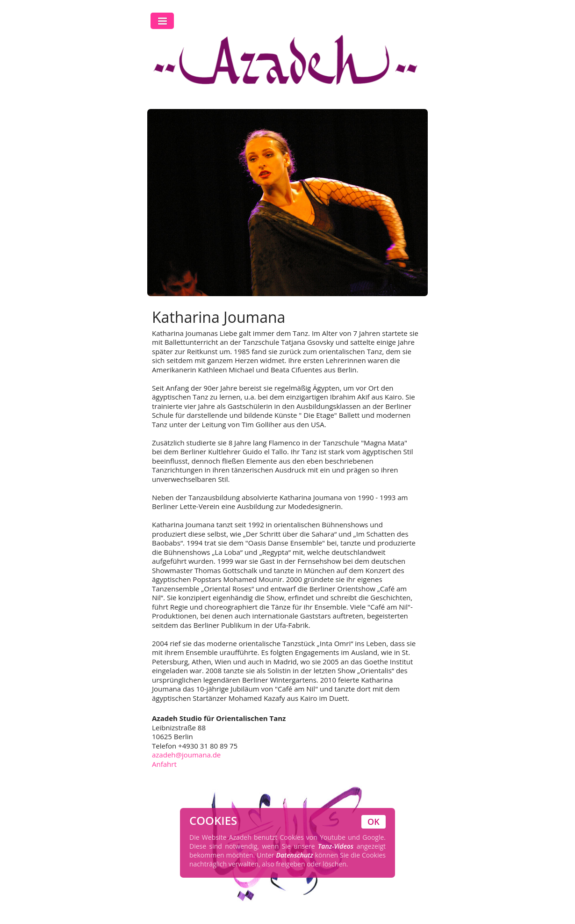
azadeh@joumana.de (186, 755)
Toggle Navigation (162, 21)
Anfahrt (164, 764)
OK (374, 822)
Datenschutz (295, 855)
